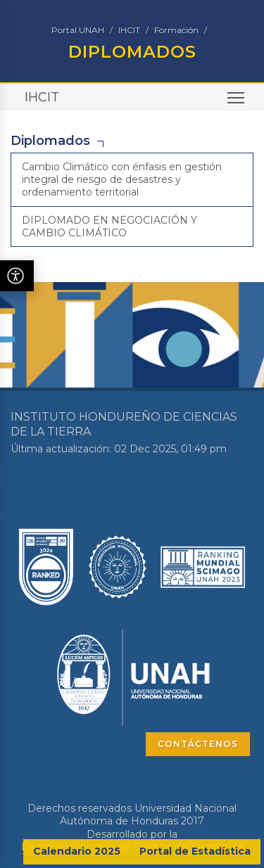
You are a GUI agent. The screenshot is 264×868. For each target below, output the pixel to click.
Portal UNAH (78, 30)
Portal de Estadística (195, 851)
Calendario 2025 (77, 851)
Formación (176, 30)
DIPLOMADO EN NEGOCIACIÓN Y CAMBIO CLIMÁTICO (109, 226)
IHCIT (129, 30)
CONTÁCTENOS (198, 744)
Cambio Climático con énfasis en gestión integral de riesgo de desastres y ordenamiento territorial (122, 179)
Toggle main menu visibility (237, 102)
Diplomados (50, 141)
